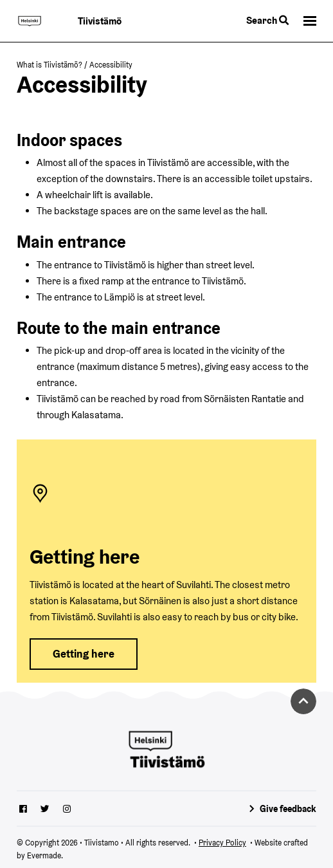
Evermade (44, 855)
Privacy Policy (222, 843)
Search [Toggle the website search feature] (267, 20)
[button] (310, 21)
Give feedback (288, 809)
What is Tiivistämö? (50, 65)
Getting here (84, 654)
